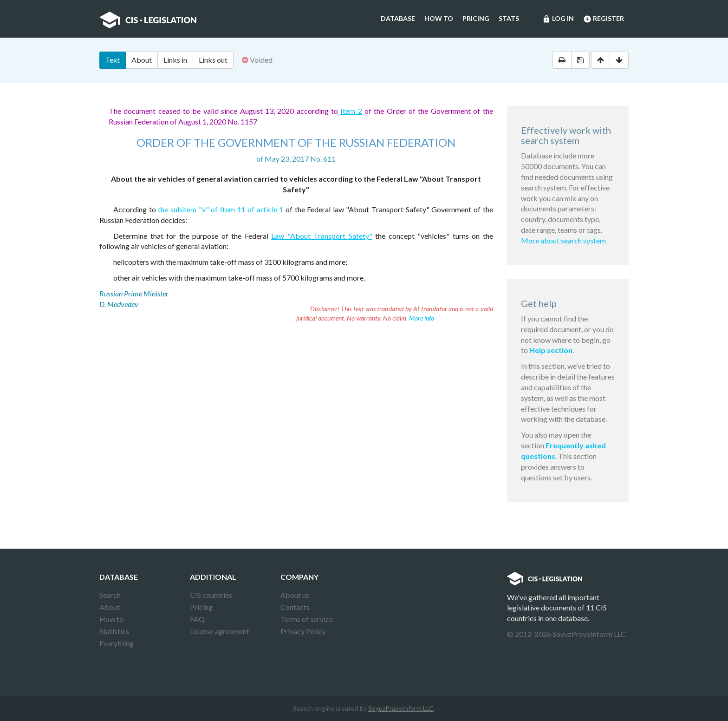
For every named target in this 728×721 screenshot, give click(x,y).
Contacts (295, 607)
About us (295, 595)
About (142, 60)
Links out (213, 60)
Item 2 (351, 111)
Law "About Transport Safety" (322, 236)
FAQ (197, 619)
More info (422, 318)
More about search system (563, 240)
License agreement (220, 631)
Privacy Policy (303, 631)
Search (110, 595)
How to (439, 18)
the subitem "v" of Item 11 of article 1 (221, 209)
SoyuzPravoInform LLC (401, 708)
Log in (558, 19)
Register (604, 19)
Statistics (114, 631)
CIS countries (211, 595)
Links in (175, 60)
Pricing (476, 18)
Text (113, 60)
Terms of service (307, 619)
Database (398, 18)
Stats (509, 18)
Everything (117, 643)
